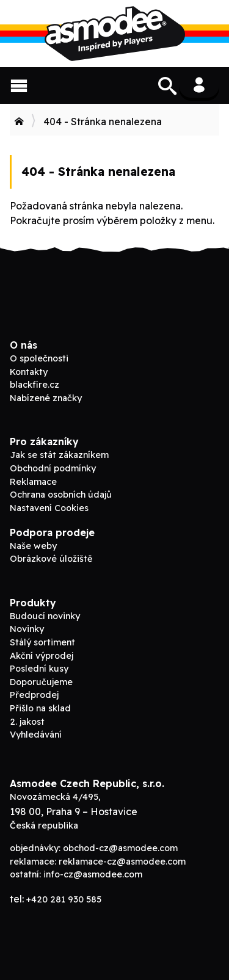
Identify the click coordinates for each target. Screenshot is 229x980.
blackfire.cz (35, 385)
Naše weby (33, 546)
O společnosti (39, 358)
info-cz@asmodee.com (93, 874)
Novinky (27, 629)
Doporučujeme (41, 682)
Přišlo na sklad (40, 708)
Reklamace (33, 482)
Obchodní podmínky (53, 468)
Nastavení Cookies (49, 508)
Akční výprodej (42, 656)
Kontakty (29, 372)
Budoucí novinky (45, 616)
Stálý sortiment (42, 642)
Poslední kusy (39, 669)
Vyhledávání (36, 735)
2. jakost (27, 722)
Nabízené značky (46, 398)
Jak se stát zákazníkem (59, 455)
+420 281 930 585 (64, 899)
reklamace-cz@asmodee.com (122, 862)
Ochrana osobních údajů (61, 495)
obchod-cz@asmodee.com (120, 848)
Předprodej (34, 695)
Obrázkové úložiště (51, 559)
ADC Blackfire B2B (115, 34)
